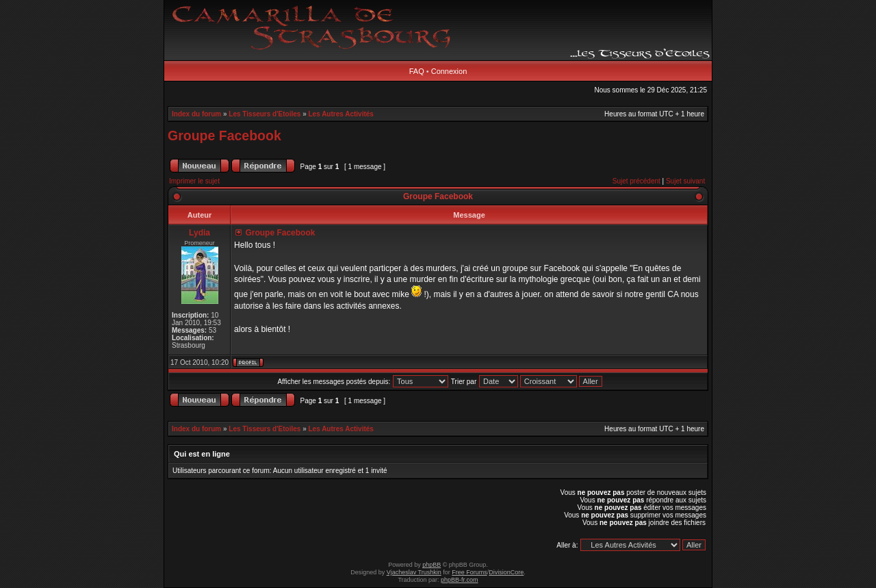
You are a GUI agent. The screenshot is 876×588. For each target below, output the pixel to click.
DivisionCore (506, 572)
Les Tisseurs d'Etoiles (265, 114)
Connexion (449, 71)
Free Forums (469, 572)
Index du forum (196, 114)
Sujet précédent (636, 181)
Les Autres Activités (341, 114)
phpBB (431, 565)
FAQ (417, 71)
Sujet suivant (685, 181)
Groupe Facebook (224, 136)
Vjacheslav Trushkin (414, 572)
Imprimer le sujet (194, 181)
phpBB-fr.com (460, 580)
